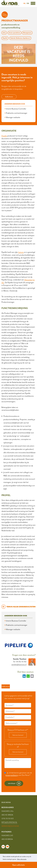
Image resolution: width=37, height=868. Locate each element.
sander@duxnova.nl (19, 665)
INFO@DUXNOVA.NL (9, 822)
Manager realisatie (13, 117)
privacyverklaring (12, 775)
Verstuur (12, 783)
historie (21, 252)
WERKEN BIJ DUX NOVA (10, 826)
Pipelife (4, 136)
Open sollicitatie (18, 865)
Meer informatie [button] (22, 859)
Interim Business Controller (16, 109)
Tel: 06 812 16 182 (20, 662)
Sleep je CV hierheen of (18, 730)
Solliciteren (9, 97)
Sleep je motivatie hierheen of (18, 745)
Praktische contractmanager (17, 113)
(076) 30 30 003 (7, 819)
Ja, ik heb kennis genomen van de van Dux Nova (19, 774)
